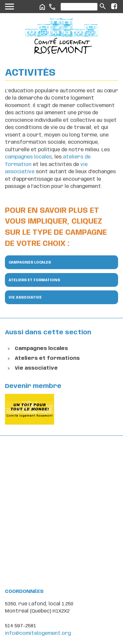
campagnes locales (28, 157)
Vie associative (25, 298)
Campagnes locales (30, 263)
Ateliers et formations (34, 280)
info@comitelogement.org (38, 634)
